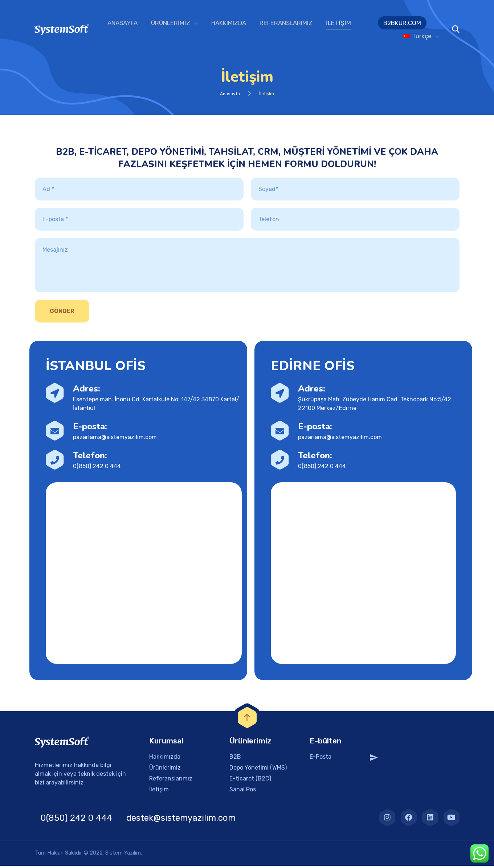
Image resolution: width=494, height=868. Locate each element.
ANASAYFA (123, 23)
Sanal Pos (243, 792)
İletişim (159, 792)
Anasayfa (230, 96)
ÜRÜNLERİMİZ (171, 23)
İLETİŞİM (338, 23)
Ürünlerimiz (165, 770)
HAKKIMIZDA (229, 23)
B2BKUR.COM (402, 23)
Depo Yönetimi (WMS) (258, 770)
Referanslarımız (171, 781)
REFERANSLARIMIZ (286, 23)
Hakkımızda (165, 759)
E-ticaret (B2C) (250, 781)
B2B (235, 759)
